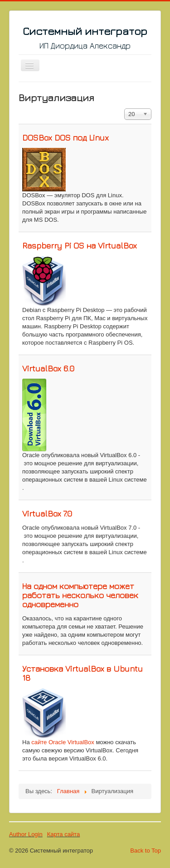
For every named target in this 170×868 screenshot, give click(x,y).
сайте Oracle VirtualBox (63, 742)
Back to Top (146, 851)
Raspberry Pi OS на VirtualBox (80, 246)
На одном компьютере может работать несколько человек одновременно (80, 595)
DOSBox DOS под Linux (66, 138)
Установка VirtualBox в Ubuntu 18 (83, 673)
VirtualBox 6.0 (48, 368)
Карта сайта (63, 834)
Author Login (26, 834)
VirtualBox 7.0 (47, 514)
